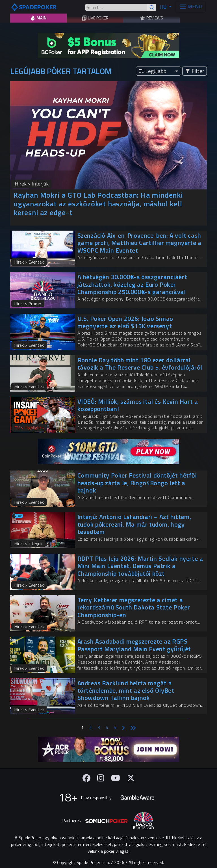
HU (164, 7)
